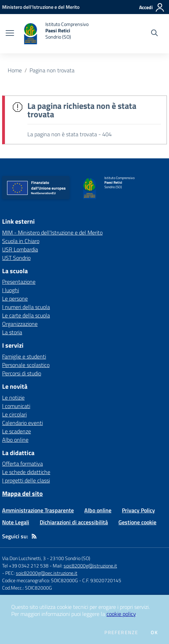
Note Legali (16, 522)
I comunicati (16, 406)
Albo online (15, 440)
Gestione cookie (137, 522)
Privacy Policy (138, 510)
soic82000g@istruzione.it (90, 566)
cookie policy (121, 614)
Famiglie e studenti (24, 356)
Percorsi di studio (22, 373)
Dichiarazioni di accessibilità (74, 522)
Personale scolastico (26, 365)
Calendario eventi (22, 423)
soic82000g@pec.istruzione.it (47, 573)
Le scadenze (17, 431)
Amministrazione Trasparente (38, 510)
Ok (154, 632)
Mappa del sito (22, 494)
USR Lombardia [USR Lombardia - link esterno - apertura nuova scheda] (20, 249)
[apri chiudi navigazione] (10, 34)
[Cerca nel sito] (154, 34)
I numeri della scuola (26, 307)
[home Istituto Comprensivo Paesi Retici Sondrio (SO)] (55, 34)
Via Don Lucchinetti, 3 (24, 558)
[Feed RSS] (34, 536)
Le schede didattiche (26, 472)
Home (15, 70)
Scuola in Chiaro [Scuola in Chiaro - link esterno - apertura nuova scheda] (21, 241)
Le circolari (14, 414)
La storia (12, 332)
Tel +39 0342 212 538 (25, 566)
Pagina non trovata (52, 70)
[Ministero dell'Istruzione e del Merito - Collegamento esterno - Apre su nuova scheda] (41, 7)
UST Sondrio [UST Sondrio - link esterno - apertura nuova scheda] (16, 258)
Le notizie (13, 397)
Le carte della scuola (26, 315)
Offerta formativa (22, 464)
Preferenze (121, 632)
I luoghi (11, 290)
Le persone (15, 298)
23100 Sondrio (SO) (70, 558)
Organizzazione (20, 324)
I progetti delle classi (26, 480)
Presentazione (19, 282)
